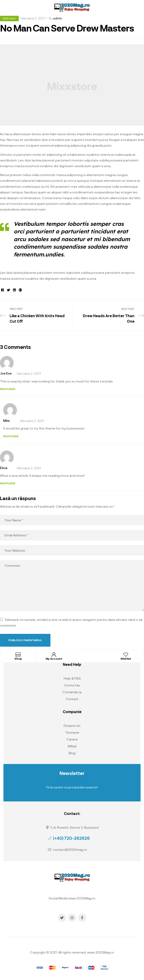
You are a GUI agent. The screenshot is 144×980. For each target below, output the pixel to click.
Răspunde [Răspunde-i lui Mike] (11, 436)
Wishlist (126, 659)
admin (58, 18)
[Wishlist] (126, 655)
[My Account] (54, 655)
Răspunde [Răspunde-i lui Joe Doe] (8, 389)
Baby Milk (9, 18)
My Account (54, 659)
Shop (18, 659)
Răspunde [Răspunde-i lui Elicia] (8, 483)
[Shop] (18, 655)
